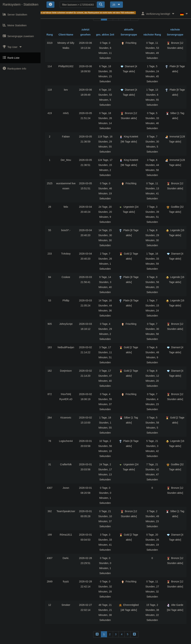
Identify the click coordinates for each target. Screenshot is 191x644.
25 (116, 5)
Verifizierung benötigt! (158, 14)
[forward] (134, 634)
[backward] (97, 634)
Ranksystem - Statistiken (21, 5)
